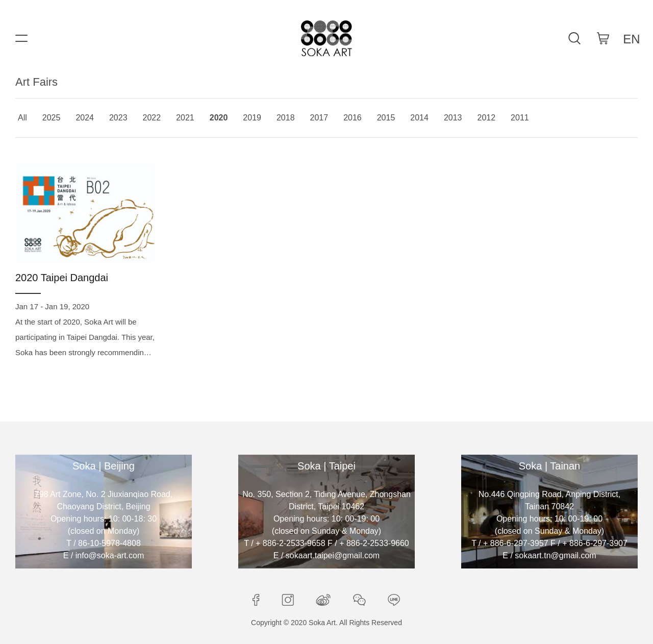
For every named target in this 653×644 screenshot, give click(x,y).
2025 (52, 118)
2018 (286, 118)
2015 (386, 118)
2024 (85, 118)
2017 (319, 118)
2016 (353, 118)
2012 (487, 118)
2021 (185, 118)
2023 (118, 118)
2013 (453, 118)
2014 (419, 118)
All (22, 118)
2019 (252, 118)
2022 (152, 118)
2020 (219, 118)
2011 (520, 118)
